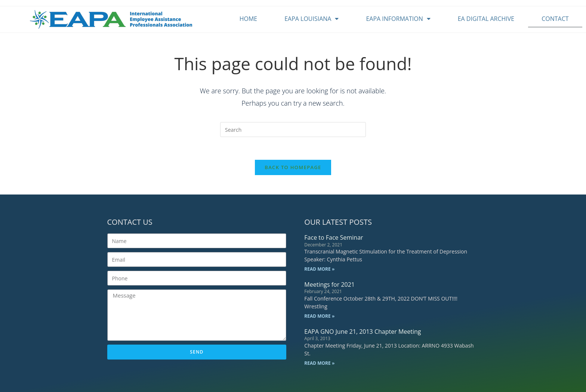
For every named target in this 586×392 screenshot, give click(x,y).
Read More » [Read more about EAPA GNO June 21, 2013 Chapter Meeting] (319, 363)
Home (249, 19)
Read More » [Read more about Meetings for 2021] (319, 316)
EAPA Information (398, 19)
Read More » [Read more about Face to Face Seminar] (319, 269)
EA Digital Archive (486, 19)
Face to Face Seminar (334, 237)
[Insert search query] (293, 130)
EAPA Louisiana (311, 19)
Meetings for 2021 (329, 284)
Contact (555, 19)
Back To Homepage (293, 167)
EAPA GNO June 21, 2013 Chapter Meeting (363, 332)
